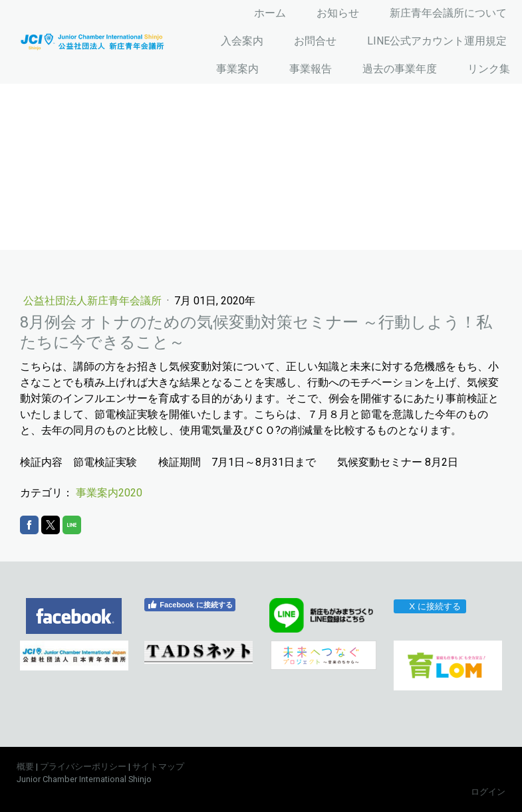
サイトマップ (158, 766)
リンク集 (489, 69)
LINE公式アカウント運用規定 (437, 41)
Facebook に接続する (190, 605)
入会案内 (242, 41)
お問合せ (315, 41)
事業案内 (237, 69)
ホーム (270, 13)
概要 (25, 766)
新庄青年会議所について (448, 13)
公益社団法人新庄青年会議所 (94, 301)
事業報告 (311, 69)
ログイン (488, 792)
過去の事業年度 (400, 69)
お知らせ (338, 13)
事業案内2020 (109, 493)
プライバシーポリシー (83, 766)
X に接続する (429, 606)
